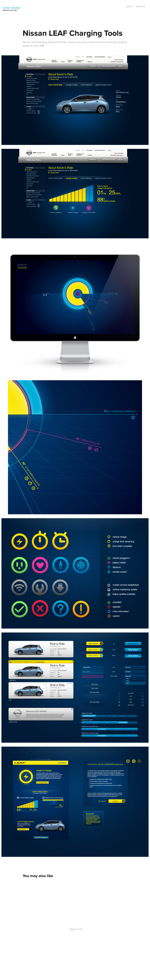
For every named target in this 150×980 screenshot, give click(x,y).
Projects (140, 7)
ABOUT (130, 7)
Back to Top (75, 929)
